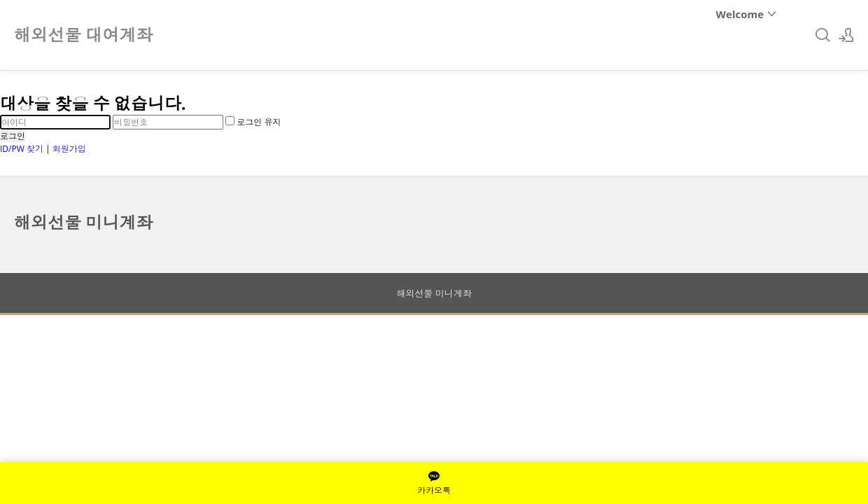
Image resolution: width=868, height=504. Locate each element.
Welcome (747, 14)
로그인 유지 (253, 122)
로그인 (13, 136)
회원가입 (69, 149)
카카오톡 (434, 483)
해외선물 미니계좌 (83, 222)
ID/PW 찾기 (22, 149)
